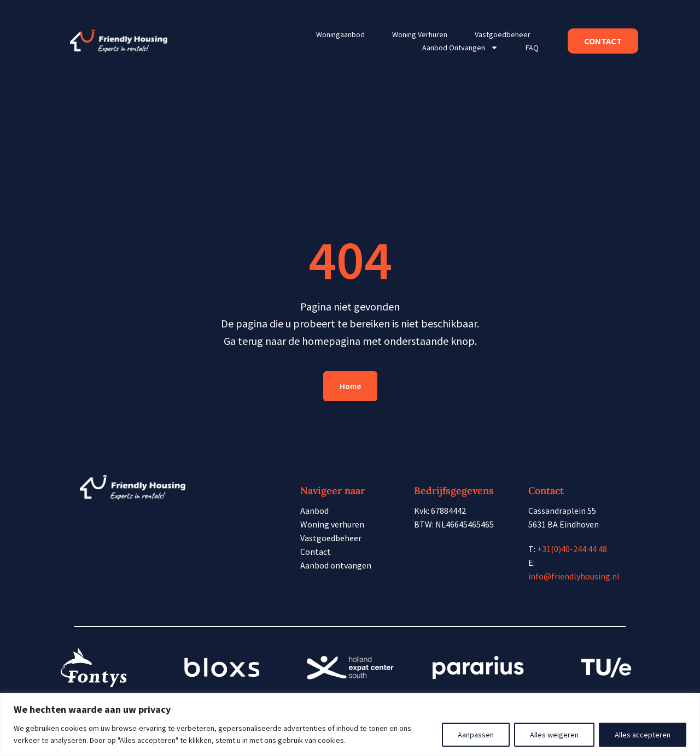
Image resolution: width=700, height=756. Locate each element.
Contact (316, 552)
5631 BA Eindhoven (564, 524)
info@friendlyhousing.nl (574, 576)
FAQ (532, 48)
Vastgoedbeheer (503, 34)
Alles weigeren (554, 735)
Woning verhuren (420, 34)
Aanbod (314, 511)
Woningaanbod (340, 34)
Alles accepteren (643, 735)
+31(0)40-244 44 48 (572, 549)
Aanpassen (476, 735)
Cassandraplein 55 (562, 511)
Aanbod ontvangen (460, 48)
